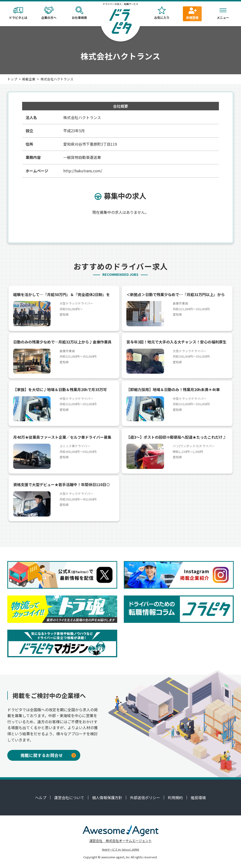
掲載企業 (29, 79)
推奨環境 (198, 798)
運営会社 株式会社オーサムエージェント (120, 841)
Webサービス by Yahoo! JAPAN (120, 849)
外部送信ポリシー (145, 798)
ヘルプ (41, 798)
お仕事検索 (79, 13)
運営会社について (69, 798)
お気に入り (162, 13)
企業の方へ (49, 13)
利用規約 (175, 798)
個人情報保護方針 (107, 798)
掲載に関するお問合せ (48, 755)
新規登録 (192, 13)
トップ (12, 79)
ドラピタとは (18, 13)
